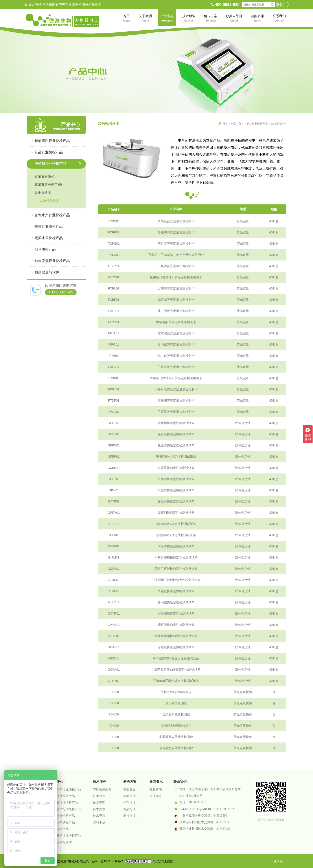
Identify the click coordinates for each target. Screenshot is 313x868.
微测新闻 (156, 789)
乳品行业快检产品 (63, 796)
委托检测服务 (102, 789)
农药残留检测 (49, 201)
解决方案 (130, 782)
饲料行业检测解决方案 (131, 803)
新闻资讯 (156, 782)
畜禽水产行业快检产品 (66, 809)
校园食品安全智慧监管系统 (131, 789)
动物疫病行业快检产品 (66, 836)
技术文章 (99, 809)
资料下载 (99, 822)
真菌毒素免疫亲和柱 (49, 185)
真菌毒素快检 (44, 177)
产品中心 (236, 124)
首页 (225, 124)
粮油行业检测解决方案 (131, 796)
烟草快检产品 (59, 829)
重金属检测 (43, 193)
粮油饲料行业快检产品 (66, 789)
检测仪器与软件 (61, 842)
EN (279, 5)
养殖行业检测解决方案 (131, 816)
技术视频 (99, 816)
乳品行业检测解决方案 (131, 809)
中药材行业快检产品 (256, 124)
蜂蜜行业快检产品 (63, 816)
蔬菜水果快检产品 (63, 822)
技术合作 (99, 796)
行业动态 (156, 796)
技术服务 (99, 782)
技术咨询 (99, 803)
